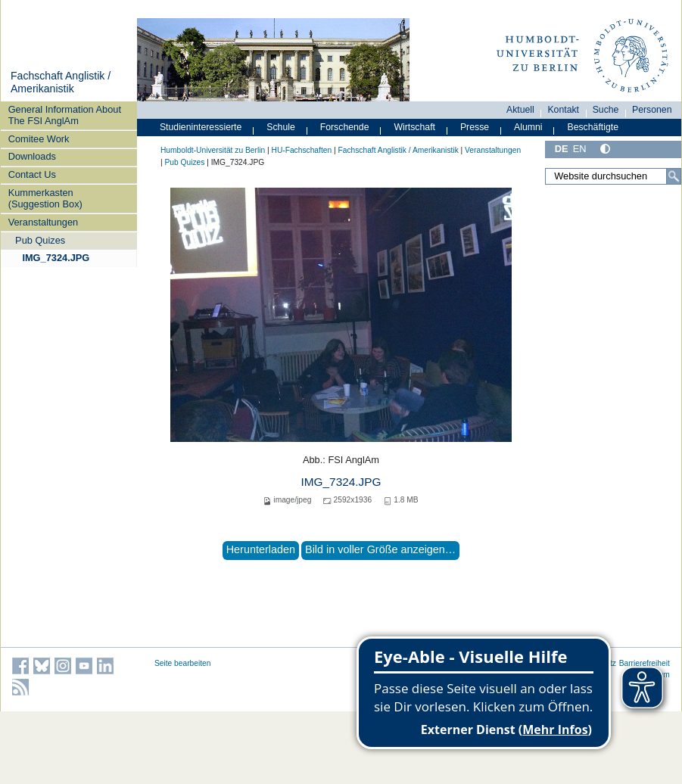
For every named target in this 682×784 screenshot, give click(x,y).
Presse (475, 127)
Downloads (32, 156)
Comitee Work (39, 139)
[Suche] (674, 176)
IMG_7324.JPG (56, 258)
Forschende (345, 127)
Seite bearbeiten (183, 663)
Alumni (528, 127)
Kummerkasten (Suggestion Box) (45, 198)
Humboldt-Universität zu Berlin (213, 150)
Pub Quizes (40, 240)
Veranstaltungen (44, 222)
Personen (652, 110)
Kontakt (563, 110)
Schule (281, 127)
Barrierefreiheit (645, 663)
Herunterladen (261, 549)
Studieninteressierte (201, 127)
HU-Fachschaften (301, 150)
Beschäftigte (593, 127)
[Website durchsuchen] (613, 176)
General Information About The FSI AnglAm (65, 115)
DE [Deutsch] (562, 149)
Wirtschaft (414, 127)
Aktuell (520, 110)
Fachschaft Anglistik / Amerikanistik (61, 82)
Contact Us (32, 174)
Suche (606, 110)
